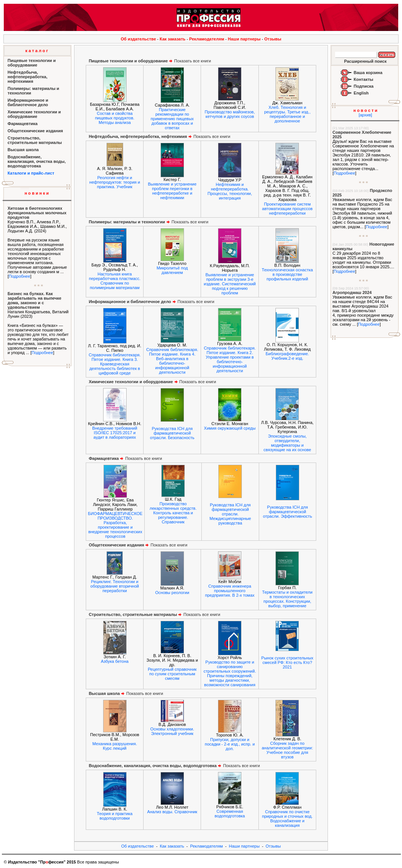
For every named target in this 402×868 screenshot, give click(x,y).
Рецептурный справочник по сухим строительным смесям (172, 674)
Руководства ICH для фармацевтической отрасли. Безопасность (172, 433)
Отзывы (273, 39)
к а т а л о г (37, 51)
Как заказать (173, 39)
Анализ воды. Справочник (172, 812)
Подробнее (19, 276)
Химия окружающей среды (230, 428)
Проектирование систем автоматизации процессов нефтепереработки (288, 209)
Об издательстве (138, 39)
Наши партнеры (244, 39)
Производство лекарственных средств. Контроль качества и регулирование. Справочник (173, 513)
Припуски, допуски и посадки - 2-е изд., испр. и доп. (230, 744)
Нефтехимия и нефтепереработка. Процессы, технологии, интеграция (230, 191)
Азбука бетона (115, 661)
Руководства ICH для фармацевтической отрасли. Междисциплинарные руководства (230, 514)
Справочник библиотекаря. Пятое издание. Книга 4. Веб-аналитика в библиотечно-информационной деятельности (172, 361)
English (361, 93)
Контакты (363, 79)
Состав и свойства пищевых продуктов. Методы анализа (114, 118)
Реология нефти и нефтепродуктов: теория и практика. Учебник (114, 182)
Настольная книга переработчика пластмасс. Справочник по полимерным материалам (115, 281)
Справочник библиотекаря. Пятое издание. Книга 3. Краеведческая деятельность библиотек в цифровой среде (115, 364)
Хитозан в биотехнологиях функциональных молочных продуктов (37, 213)
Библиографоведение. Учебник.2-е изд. (287, 356)
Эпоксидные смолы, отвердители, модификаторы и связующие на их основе (288, 443)
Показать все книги (150, 61)
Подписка (364, 86)
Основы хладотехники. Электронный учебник (172, 731)
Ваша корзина (368, 73)
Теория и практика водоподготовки (114, 816)
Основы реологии (172, 593)
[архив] (365, 115)
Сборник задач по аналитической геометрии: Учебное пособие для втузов (287, 750)
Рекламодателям (207, 39)
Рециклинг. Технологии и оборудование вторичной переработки (114, 586)
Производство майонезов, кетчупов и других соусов (230, 114)
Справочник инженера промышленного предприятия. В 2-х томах (230, 591)
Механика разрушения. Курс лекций (115, 746)
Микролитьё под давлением (172, 270)
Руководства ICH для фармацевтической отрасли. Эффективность (288, 512)
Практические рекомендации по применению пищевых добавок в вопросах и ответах (172, 119)
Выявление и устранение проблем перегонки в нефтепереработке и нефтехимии (172, 191)
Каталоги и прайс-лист (31, 173)
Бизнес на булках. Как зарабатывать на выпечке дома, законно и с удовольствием (34, 300)
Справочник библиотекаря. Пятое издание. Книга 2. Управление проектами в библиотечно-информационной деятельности (230, 359)
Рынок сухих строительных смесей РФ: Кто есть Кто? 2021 (288, 662)
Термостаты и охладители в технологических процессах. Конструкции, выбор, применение (287, 599)
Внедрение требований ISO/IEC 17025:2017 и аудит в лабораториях (115, 433)
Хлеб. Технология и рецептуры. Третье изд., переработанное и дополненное (287, 114)
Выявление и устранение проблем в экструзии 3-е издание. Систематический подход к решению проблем (230, 284)
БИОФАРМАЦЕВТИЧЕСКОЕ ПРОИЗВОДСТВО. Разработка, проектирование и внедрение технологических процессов (115, 525)
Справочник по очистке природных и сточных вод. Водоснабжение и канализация (287, 818)
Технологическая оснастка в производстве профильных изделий (287, 274)
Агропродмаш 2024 (352, 292)
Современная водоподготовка (230, 814)
